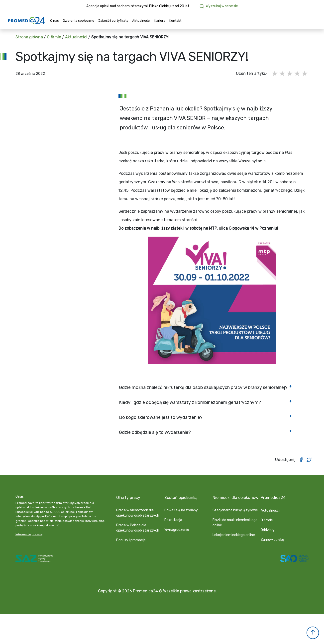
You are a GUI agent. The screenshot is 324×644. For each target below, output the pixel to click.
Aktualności (141, 21)
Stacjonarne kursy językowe (235, 510)
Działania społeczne (79, 21)
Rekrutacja (173, 520)
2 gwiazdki (283, 74)
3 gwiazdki (290, 74)
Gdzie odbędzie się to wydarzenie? (155, 432)
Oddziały (268, 530)
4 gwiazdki (298, 74)
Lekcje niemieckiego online (234, 535)
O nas (54, 21)
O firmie (54, 37)
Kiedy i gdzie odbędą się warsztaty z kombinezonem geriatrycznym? (190, 402)
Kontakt (175, 21)
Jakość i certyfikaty (113, 21)
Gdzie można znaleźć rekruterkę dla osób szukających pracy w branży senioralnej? (203, 387)
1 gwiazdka (275, 74)
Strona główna (29, 37)
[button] (313, 633)
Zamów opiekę (272, 540)
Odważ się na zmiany (181, 510)
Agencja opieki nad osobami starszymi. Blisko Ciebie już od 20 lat (138, 6)
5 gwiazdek (305, 74)
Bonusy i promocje (131, 540)
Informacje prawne (29, 534)
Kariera (160, 21)
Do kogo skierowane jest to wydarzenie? (161, 417)
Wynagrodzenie (177, 530)
